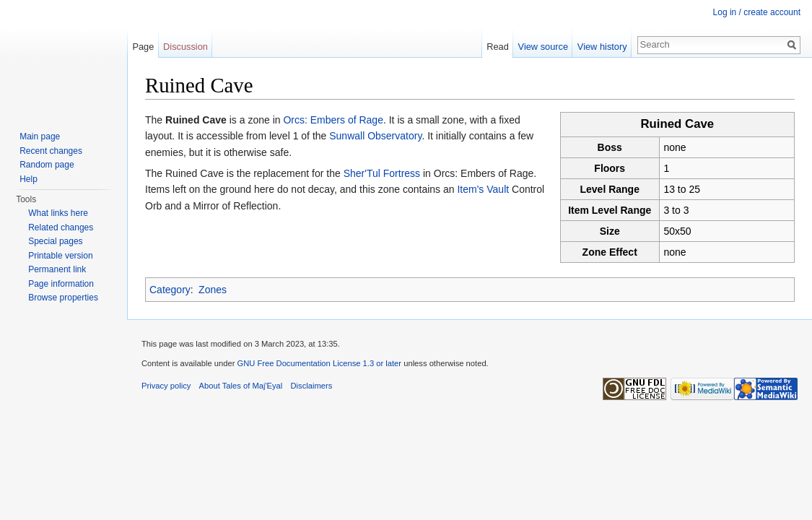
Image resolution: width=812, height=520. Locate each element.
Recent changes (51, 151)
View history (602, 47)
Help (29, 179)
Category (170, 290)
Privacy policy (166, 386)
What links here (58, 213)
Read (498, 47)
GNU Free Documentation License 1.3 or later (319, 363)
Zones (213, 290)
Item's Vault (483, 189)
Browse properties (63, 298)
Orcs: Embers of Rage (333, 120)
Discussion (185, 47)
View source (543, 47)
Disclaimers (312, 386)
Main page (40, 136)
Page (143, 47)
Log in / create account (757, 12)
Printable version (60, 256)
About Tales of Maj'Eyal (241, 386)
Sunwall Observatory (375, 136)
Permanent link (57, 269)
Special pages (55, 241)
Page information (61, 284)
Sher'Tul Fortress (382, 173)
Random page (47, 165)
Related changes (61, 227)
